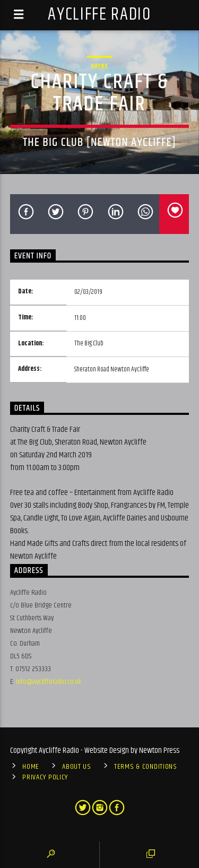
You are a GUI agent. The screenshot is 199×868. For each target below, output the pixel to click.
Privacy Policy (45, 777)
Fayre (99, 66)
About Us (77, 767)
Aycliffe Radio (99, 15)
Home (31, 767)
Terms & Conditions (146, 767)
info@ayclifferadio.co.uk (49, 682)
